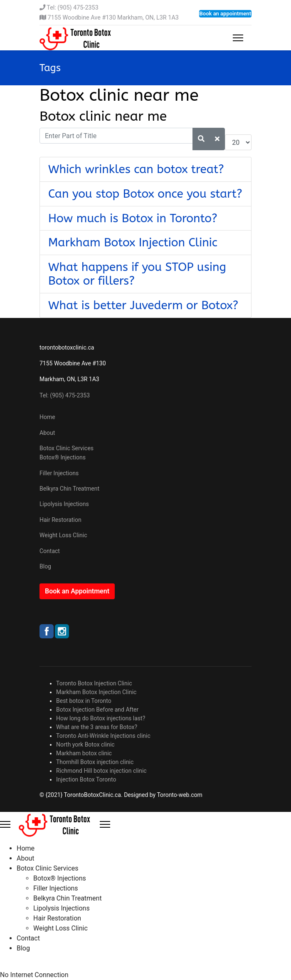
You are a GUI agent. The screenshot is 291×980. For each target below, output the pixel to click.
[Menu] (238, 38)
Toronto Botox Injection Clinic (94, 683)
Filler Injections (59, 473)
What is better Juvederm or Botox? (143, 305)
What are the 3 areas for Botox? (97, 727)
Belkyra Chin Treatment (69, 489)
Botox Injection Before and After (97, 710)
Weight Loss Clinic (63, 535)
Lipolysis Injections (64, 504)
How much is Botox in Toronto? (133, 218)
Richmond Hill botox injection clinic (101, 771)
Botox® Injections (63, 457)
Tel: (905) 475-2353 (72, 8)
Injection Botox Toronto (86, 779)
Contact (50, 551)
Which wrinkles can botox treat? (136, 169)
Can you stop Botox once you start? (145, 194)
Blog (45, 566)
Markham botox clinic (84, 753)
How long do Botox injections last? (101, 718)
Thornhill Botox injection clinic (95, 762)
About (47, 433)
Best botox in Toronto (84, 701)
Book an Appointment (77, 591)
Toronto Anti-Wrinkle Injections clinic (103, 736)
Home (47, 417)
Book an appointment (225, 14)
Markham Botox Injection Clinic (133, 242)
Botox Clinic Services (67, 448)
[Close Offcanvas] (105, 824)
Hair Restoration (60, 520)
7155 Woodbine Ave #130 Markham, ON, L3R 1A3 (113, 18)
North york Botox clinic (85, 744)
